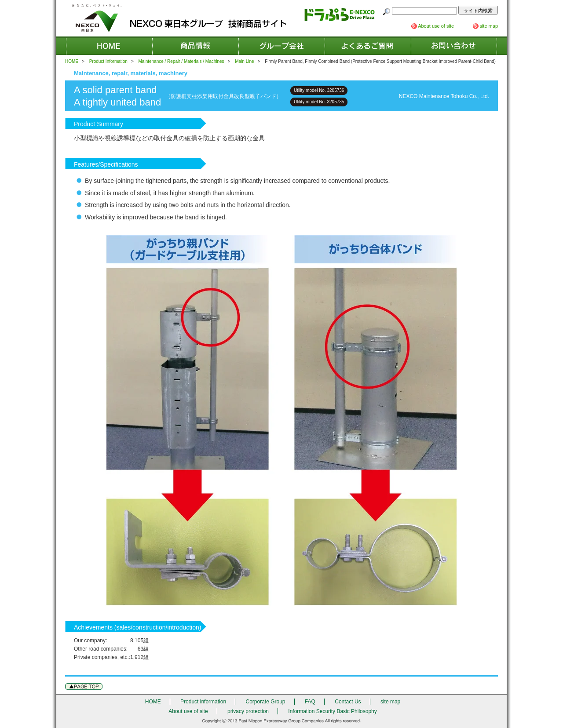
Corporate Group (281, 46)
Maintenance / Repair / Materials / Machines (181, 61)
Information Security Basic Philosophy (332, 711)
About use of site (436, 26)
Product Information (108, 61)
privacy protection (248, 711)
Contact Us (454, 46)
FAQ (368, 46)
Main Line (244, 61)
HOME (109, 46)
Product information (195, 46)
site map (489, 26)
